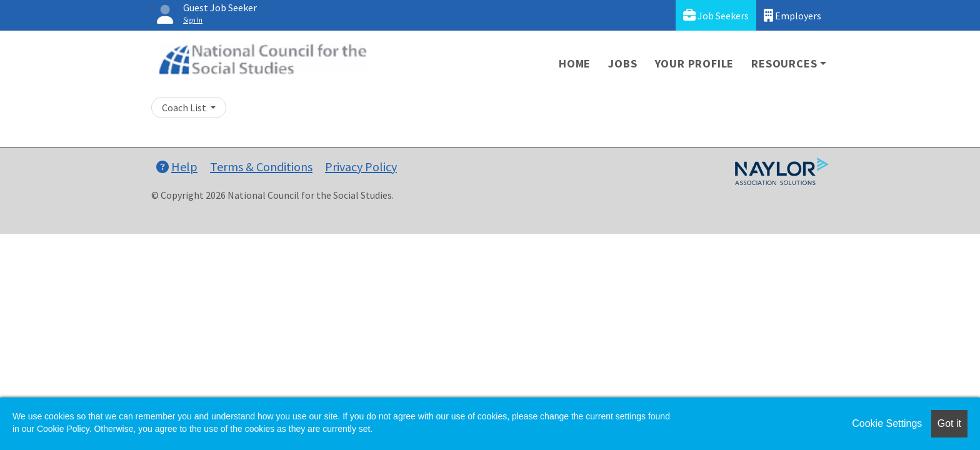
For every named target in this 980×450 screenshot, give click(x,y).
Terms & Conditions (261, 167)
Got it (949, 423)
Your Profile (695, 63)
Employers (792, 15)
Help (177, 167)
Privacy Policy (361, 167)
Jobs (622, 63)
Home (575, 63)
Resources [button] (784, 63)
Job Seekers (716, 15)
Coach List (185, 107)
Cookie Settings (887, 423)
